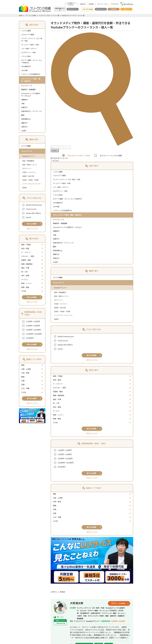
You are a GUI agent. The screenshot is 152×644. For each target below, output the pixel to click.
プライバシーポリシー (103, 4)
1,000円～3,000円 (33, 321)
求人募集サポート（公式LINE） (72, 4)
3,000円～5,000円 (33, 326)
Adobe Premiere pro (34, 205)
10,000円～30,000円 (34, 334)
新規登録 (114, 9)
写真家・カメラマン (29, 172)
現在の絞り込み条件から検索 (79, 156)
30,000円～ (30, 338)
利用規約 (91, 4)
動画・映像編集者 (28, 161)
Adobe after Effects (33, 213)
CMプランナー (27, 168)
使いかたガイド (73, 9)
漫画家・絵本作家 (28, 176)
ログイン (126, 9)
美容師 (25, 188)
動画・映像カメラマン (30, 165)
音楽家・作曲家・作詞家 (30, 180)
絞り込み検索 (32, 224)
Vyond (28, 217)
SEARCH (55, 151)
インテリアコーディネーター (32, 184)
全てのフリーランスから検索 (111, 156)
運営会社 (83, 4)
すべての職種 (26, 146)
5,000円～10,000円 (33, 330)
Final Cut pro (31, 209)
